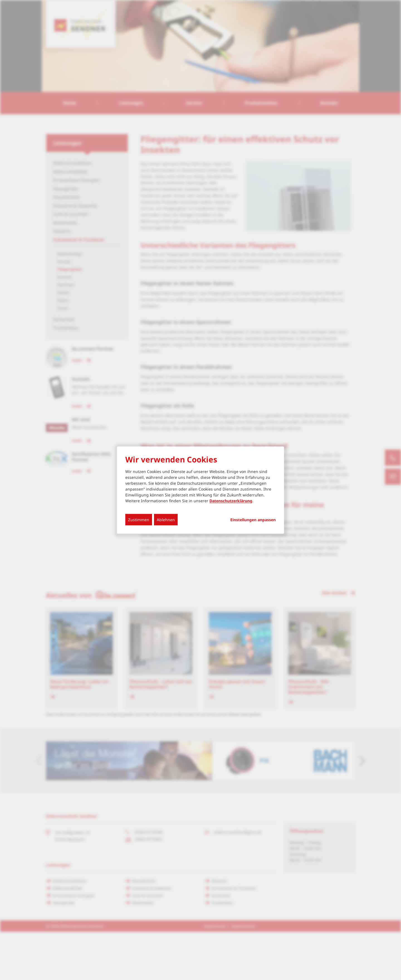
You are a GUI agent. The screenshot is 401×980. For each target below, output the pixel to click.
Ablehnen (166, 519)
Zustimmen (139, 519)
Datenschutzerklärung (231, 500)
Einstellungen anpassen (253, 520)
